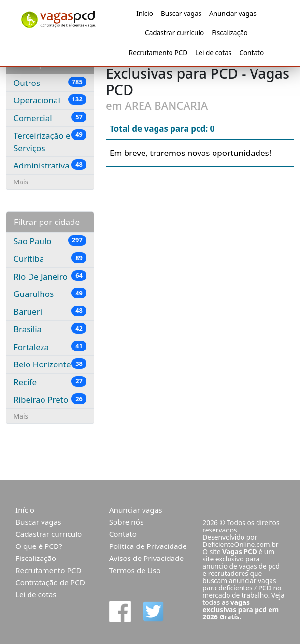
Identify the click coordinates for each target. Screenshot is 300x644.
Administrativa (50, 165)
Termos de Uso (135, 570)
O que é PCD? (39, 546)
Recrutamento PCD (158, 52)
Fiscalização (230, 33)
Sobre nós (127, 522)
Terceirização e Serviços (50, 141)
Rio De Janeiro (50, 276)
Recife (50, 382)
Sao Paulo (50, 241)
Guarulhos (50, 294)
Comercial (50, 118)
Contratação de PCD (50, 582)
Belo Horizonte (50, 364)
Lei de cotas (213, 52)
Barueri (50, 311)
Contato (251, 52)
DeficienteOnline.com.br (240, 544)
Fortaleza (50, 347)
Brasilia (50, 329)
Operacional (50, 100)
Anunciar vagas (233, 13)
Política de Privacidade (148, 546)
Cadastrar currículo (174, 33)
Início (145, 13)
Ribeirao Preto (50, 399)
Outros (50, 83)
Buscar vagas (181, 13)
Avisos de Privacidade (147, 558)
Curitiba (50, 258)
